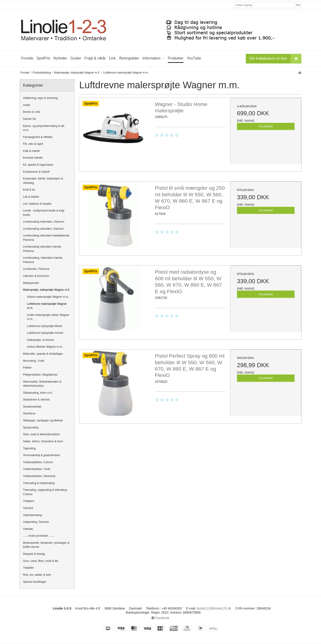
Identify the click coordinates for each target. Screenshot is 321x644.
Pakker (27, 368)
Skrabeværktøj (32, 407)
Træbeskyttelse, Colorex (38, 462)
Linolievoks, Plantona (36, 269)
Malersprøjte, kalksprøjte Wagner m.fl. (46, 290)
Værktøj (28, 529)
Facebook (160, 618)
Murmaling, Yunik (34, 361)
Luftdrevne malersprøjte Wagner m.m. (47, 306)
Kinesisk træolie (33, 158)
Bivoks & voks (32, 112)
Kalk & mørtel (31, 151)
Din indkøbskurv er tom (276, 59)
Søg (298, 5)
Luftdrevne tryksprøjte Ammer (45, 333)
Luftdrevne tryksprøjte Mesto (45, 326)
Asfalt (26, 105)
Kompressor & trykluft (36, 172)
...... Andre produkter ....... (39, 536)
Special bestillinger (35, 582)
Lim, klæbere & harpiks (37, 204)
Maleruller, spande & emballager (43, 354)
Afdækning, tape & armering (40, 98)
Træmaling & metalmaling (39, 483)
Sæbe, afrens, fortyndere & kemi (43, 441)
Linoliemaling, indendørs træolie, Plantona (43, 260)
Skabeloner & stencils (36, 400)
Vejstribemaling (32, 515)
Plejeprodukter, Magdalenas (40, 375)
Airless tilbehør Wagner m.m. (45, 347)
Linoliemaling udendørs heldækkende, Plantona (46, 238)
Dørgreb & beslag (34, 554)
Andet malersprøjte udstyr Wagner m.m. (48, 317)
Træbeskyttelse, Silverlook (39, 476)
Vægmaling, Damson (36, 522)
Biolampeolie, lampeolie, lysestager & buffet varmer (46, 545)
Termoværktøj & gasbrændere (41, 455)
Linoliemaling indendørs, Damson (44, 222)
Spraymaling (31, 428)
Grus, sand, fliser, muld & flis (41, 561)
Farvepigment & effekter (38, 137)
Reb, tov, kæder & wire (37, 575)
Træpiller (28, 568)
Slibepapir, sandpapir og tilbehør (43, 420)
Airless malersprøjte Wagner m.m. (48, 297)
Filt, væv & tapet (33, 144)
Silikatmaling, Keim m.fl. (38, 393)
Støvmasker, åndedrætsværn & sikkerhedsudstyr (42, 384)
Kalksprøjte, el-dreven (41, 340)
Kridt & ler (29, 190)
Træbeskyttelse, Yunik (37, 469)
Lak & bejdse (31, 197)
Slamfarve (29, 413)
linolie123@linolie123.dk (214, 608)
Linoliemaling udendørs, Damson (43, 229)
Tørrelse (28, 508)
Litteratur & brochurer (36, 276)
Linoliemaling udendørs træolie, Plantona (42, 249)
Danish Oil (29, 119)
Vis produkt (266, 126)
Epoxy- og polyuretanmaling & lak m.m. (44, 128)
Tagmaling (29, 448)
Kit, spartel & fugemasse (38, 165)
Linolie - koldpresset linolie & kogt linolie (44, 213)
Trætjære (29, 501)
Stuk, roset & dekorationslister (41, 434)
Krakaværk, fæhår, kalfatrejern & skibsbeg (43, 181)
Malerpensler (31, 283)
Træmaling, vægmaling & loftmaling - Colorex (46, 492)
